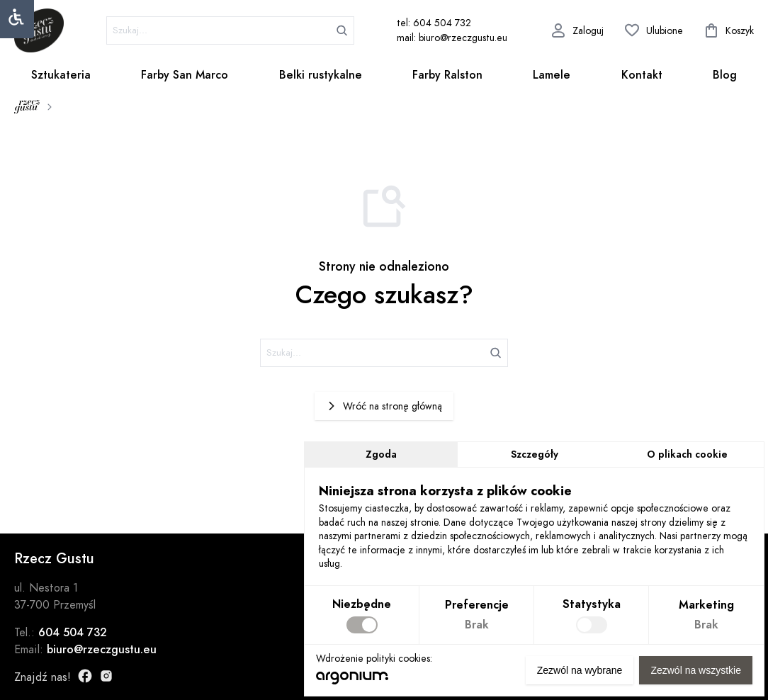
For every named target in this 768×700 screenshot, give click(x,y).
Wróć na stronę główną (384, 406)
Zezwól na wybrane (580, 670)
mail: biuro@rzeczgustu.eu (452, 38)
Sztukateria (61, 75)
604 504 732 (73, 633)
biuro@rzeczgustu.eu (102, 650)
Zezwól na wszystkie (696, 670)
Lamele (552, 75)
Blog (725, 75)
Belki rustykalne (321, 75)
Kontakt (642, 75)
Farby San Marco (185, 75)
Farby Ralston (447, 75)
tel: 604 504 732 (434, 23)
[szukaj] (230, 30)
